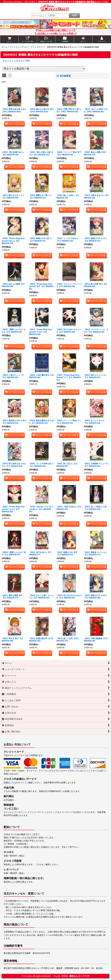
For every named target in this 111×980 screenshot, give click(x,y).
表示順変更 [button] (64, 76)
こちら (13, 783)
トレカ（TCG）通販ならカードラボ (71, 976)
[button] (46, 39)
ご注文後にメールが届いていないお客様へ (56, 34)
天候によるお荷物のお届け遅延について (55, 30)
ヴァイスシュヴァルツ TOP (16, 61)
